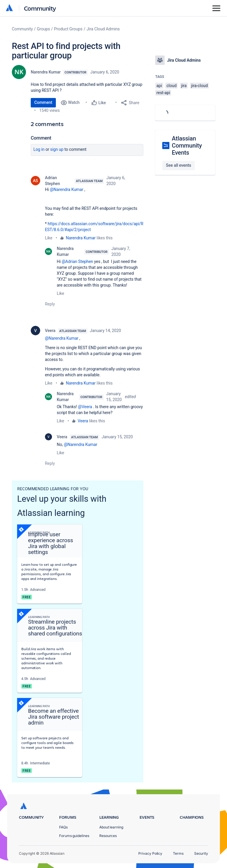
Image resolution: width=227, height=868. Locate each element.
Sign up (57, 149)
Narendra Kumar (46, 72)
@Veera (85, 407)
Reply (50, 304)
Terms (178, 853)
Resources (108, 836)
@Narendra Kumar (67, 189)
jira (184, 86)
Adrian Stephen (52, 181)
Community (40, 8)
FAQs (63, 827)
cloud (171, 86)
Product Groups (68, 29)
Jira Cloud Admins (103, 29)
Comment (43, 102)
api (159, 86)
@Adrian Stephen (77, 261)
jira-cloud (200, 86)
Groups (43, 29)
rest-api (163, 93)
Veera (50, 331)
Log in (39, 149)
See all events (178, 165)
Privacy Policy (150, 853)
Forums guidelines (74, 836)
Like (49, 238)
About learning (111, 827)
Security (201, 853)
